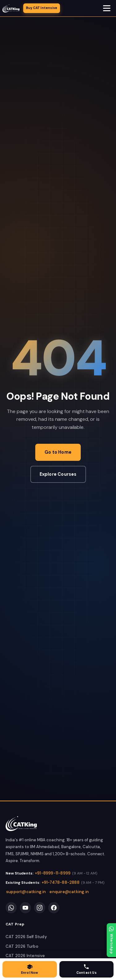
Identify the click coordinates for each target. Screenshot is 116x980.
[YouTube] (25, 908)
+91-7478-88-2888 (61, 882)
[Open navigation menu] (107, 8)
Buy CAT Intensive (42, 8)
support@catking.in (26, 892)
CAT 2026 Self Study (26, 937)
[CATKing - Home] (11, 8)
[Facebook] (54, 908)
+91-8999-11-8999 (53, 873)
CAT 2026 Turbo (22, 946)
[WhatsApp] (11, 908)
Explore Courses (58, 474)
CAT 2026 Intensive (25, 956)
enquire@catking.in (69, 892)
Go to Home (58, 452)
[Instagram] (40, 908)
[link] (21, 824)
